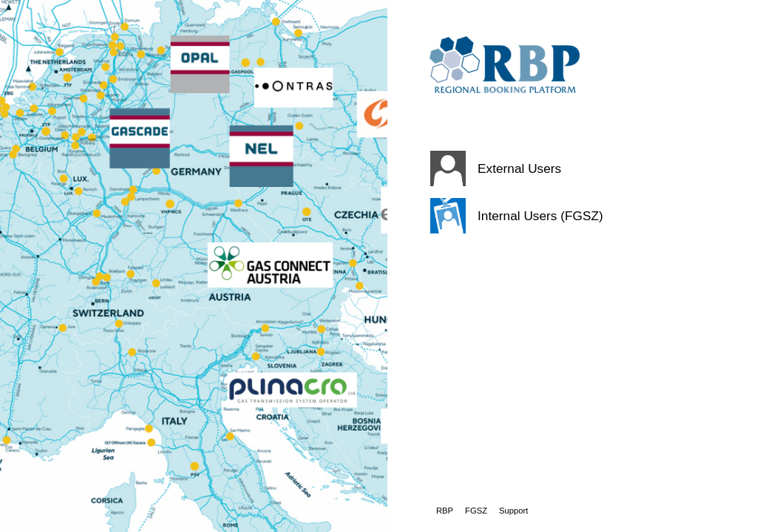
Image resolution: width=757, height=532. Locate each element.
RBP (445, 511)
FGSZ (476, 511)
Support (513, 511)
